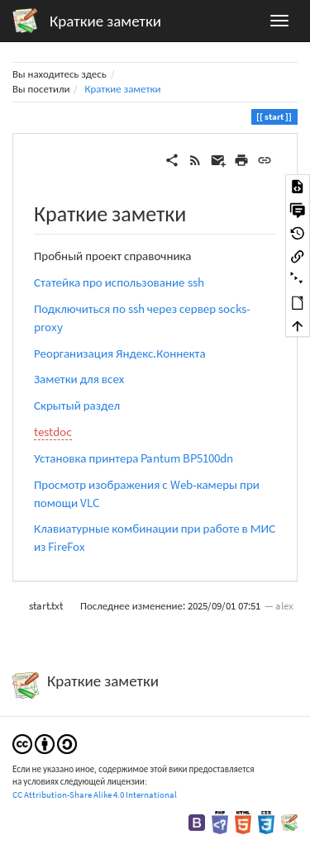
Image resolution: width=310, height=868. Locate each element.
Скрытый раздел (77, 405)
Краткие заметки (122, 89)
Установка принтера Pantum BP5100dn (134, 458)
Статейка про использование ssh (119, 282)
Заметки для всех (79, 379)
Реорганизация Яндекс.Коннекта (120, 353)
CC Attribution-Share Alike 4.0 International (95, 794)
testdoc (53, 432)
